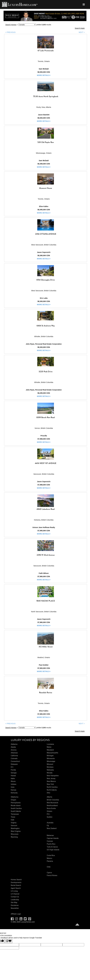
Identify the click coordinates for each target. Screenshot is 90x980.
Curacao (50, 841)
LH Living (14, 891)
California (14, 756)
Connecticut (15, 761)
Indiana (14, 784)
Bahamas (50, 835)
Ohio (49, 793)
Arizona (14, 750)
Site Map (14, 902)
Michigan (50, 756)
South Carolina (16, 808)
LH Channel (15, 894)
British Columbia (53, 800)
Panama (50, 861)
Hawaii (13, 776)
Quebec (50, 817)
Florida (13, 770)
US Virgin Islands (53, 850)
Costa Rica (51, 855)
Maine (49, 747)
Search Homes (11, 25)
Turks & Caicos (52, 847)
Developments (16, 882)
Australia (50, 823)
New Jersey (51, 778)
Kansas (14, 790)
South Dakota (16, 811)
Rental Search (16, 885)
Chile (49, 867)
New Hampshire (53, 776)
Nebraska (50, 770)
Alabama (14, 744)
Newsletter (15, 908)
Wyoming (14, 837)
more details (44, 75)
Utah (13, 820)
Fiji (48, 826)
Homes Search (16, 880)
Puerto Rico (51, 844)
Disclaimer (15, 905)
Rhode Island (16, 806)
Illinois (13, 781)
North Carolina (52, 787)
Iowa (13, 787)
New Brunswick (52, 803)
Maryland (50, 750)
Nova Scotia (51, 808)
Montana (50, 767)
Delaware (14, 764)
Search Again (80, 28)
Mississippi (51, 761)
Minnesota (51, 758)
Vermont (14, 826)
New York (50, 784)
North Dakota (52, 790)
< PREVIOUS (10, 32)
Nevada (50, 773)
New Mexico (51, 781)
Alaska (13, 747)
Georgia (14, 773)
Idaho (13, 778)
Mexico (49, 858)
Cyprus (49, 873)
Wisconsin (15, 834)
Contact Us (15, 897)
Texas (13, 817)
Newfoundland (52, 806)
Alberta (49, 797)
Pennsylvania (16, 803)
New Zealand (52, 828)
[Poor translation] (9, 941)
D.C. (12, 767)
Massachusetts (52, 753)
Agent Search (16, 888)
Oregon (13, 800)
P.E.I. (49, 814)
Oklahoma (15, 797)
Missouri (50, 764)
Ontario (50, 811)
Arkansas (14, 753)
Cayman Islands (53, 838)
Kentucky (14, 793)
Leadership (15, 900)
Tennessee (15, 814)
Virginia (14, 823)
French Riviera (52, 875)
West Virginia (16, 831)
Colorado (14, 758)
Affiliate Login (16, 914)
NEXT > (82, 32)
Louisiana (50, 744)
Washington (15, 828)
